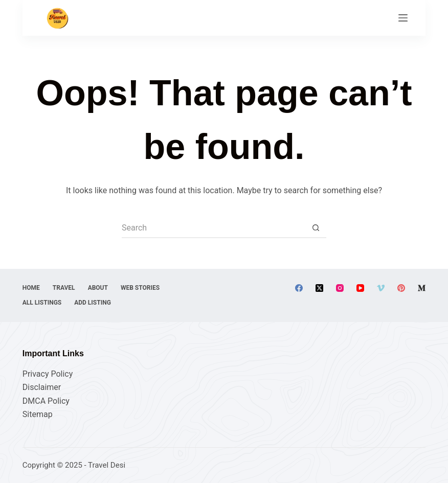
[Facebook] (299, 288)
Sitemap (38, 414)
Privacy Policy (48, 374)
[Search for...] (214, 228)
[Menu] (403, 18)
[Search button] (316, 228)
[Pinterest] (401, 288)
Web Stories (140, 288)
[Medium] (422, 288)
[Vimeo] (381, 288)
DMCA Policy (46, 401)
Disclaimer (42, 387)
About (98, 288)
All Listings (42, 303)
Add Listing (93, 303)
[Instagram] (340, 288)
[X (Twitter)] (319, 288)
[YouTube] (360, 288)
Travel (64, 288)
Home (31, 288)
